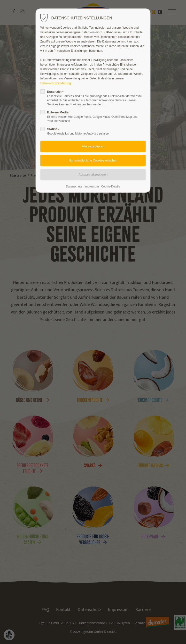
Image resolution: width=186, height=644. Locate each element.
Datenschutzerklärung (56, 83)
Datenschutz (74, 186)
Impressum (92, 186)
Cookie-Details (111, 186)
